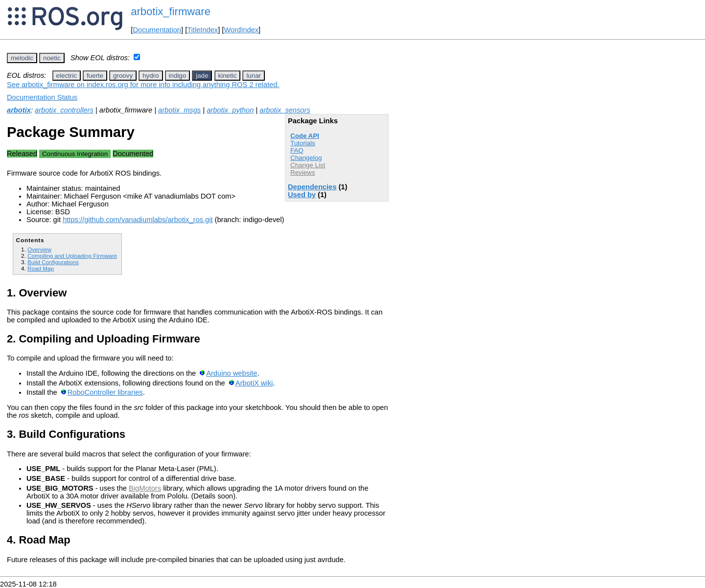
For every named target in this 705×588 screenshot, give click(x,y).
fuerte (95, 76)
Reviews (303, 172)
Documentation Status (42, 97)
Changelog (306, 158)
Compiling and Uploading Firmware (72, 256)
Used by (302, 195)
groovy (123, 76)
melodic (22, 58)
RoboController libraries (105, 392)
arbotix (19, 110)
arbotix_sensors (285, 110)
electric (67, 76)
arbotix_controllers (64, 110)
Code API (305, 136)
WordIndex (241, 30)
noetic (52, 58)
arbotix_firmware (171, 11)
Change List (308, 165)
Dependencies (312, 187)
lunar (254, 76)
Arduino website (232, 373)
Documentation (157, 30)
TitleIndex (202, 30)
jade (202, 76)
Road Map (41, 268)
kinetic (228, 76)
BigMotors (145, 488)
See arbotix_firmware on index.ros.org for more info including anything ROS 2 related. (143, 85)
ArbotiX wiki (254, 383)
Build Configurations (53, 262)
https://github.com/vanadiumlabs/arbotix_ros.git (138, 220)
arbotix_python (230, 110)
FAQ (297, 150)
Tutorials (303, 143)
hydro (151, 76)
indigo (178, 76)
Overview (39, 249)
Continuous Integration (75, 154)
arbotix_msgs (179, 110)
